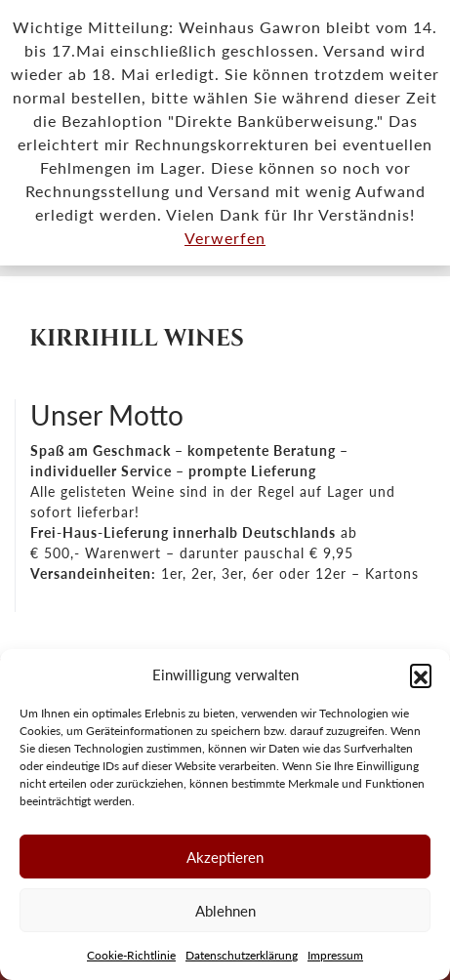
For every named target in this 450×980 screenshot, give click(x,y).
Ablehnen (225, 911)
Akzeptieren (225, 857)
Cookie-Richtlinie (131, 955)
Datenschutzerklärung (242, 955)
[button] (421, 674)
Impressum (335, 955)
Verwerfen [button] (225, 238)
